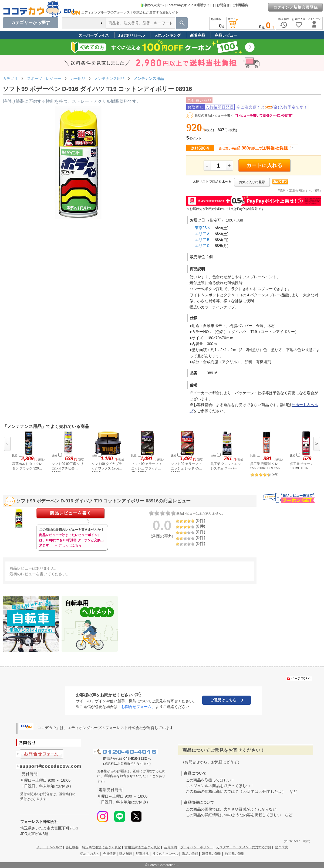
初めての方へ (152, 5)
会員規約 (170, 847)
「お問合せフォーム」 (136, 707)
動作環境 (281, 847)
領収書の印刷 (211, 854)
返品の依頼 (190, 854)
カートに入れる (264, 165)
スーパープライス (94, 35)
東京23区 (203, 228)
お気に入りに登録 (252, 182)
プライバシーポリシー (197, 847)
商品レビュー (226, 35)
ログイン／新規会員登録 (296, 7)
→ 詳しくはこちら (68, 545)
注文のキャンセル (166, 854)
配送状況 (142, 854)
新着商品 (198, 35)
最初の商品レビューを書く (214, 115)
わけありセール (131, 35)
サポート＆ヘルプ (49, 847)
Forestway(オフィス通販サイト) (190, 5)
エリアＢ (202, 240)
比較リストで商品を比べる (212, 182)
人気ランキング (167, 35)
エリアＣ (202, 246)
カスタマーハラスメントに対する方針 (244, 847)
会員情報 (109, 854)
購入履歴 (126, 854)
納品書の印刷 (234, 854)
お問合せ (223, 5)
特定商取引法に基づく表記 (102, 847)
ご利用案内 (240, 5)
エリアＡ (202, 234)
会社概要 (72, 847)
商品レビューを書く (71, 513)
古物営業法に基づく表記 (142, 847)
